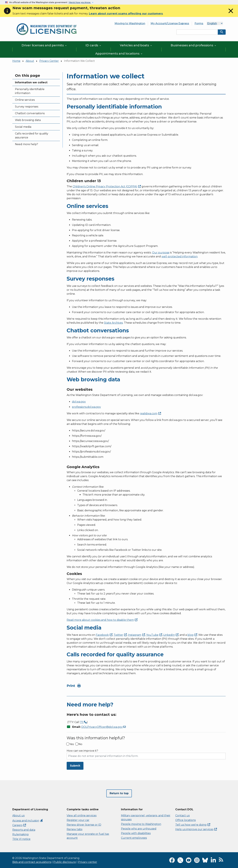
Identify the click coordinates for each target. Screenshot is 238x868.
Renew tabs (74, 829)
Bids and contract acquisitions (32, 862)
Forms (199, 23)
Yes (72, 744)
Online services (25, 100)
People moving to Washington (141, 824)
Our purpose (161, 253)
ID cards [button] (93, 45)
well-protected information (179, 256)
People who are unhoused (139, 829)
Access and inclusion (28, 821)
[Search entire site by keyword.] (197, 32)
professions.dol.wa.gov (86, 407)
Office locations (185, 820)
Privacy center (88, 862)
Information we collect (31, 82)
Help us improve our (196, 829)
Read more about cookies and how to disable (102, 620)
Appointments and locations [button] (119, 54)
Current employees (134, 838)
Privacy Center (49, 61)
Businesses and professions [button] (194, 45)
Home (16, 61)
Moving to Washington (130, 23)
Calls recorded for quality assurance (32, 136)
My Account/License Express (170, 23)
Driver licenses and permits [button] (44, 45)
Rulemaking (20, 834)
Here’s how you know (80, 2)
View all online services (82, 815)
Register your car (78, 820)
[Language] (215, 23)
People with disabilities (136, 833)
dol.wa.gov (79, 402)
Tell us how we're (193, 825)
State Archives (113, 323)
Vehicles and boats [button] (136, 45)
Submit (75, 766)
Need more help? (26, 144)
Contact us (182, 815)
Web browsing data (28, 120)
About (30, 61)
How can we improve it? (82, 751)
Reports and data (24, 830)
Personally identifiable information (30, 91)
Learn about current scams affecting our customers (126, 14)
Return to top (119, 793)
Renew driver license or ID (84, 825)
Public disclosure (65, 862)
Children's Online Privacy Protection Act (107, 186)
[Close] (231, 14)
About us (18, 815)
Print (74, 686)
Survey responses (27, 107)
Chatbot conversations (30, 113)
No (80, 744)
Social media (23, 127)
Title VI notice (21, 839)
